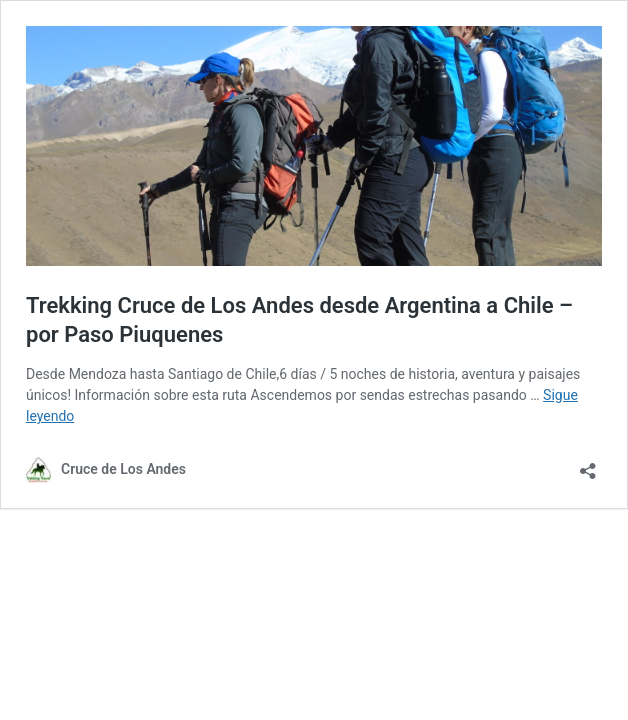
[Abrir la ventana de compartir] (588, 464)
